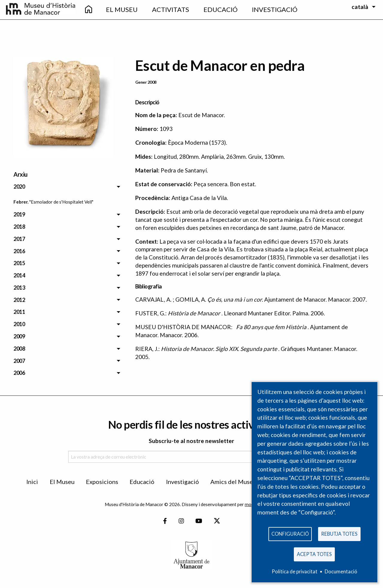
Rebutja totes (339, 533)
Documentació (341, 571)
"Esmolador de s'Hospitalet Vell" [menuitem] (61, 202)
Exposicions (102, 482)
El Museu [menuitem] (122, 9)
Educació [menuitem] (221, 9)
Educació (142, 482)
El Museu (62, 482)
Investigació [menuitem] (275, 9)
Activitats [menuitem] (171, 9)
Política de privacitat (295, 571)
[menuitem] (89, 10)
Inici (32, 482)
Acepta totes (314, 554)
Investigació (183, 482)
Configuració (290, 533)
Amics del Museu (233, 482)
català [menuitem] (360, 7)
